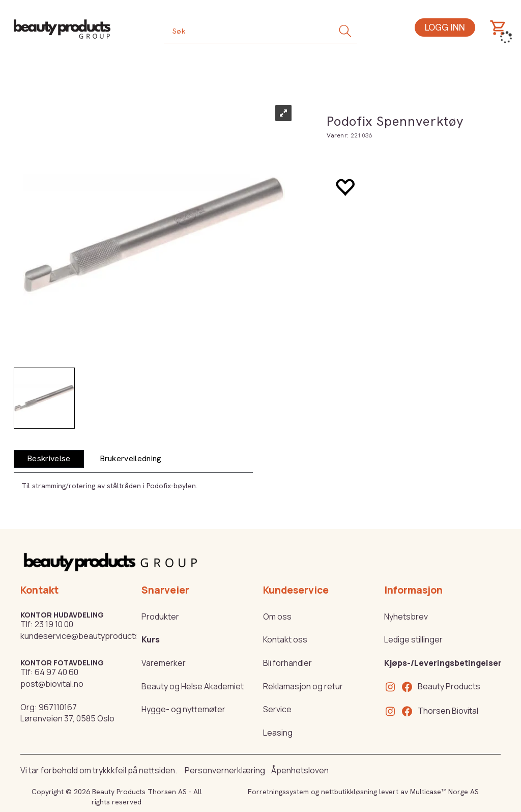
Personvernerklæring (225, 770)
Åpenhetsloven (300, 770)
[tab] (49, 459)
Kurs (151, 639)
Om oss (277, 617)
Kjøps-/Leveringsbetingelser (443, 663)
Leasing (278, 733)
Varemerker (164, 663)
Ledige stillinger (413, 639)
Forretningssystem (278, 792)
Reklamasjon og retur (303, 686)
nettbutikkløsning (349, 792)
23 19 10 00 (54, 624)
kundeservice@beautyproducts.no (86, 636)
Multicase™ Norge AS (444, 792)
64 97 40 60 (56, 672)
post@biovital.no (52, 684)
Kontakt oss (285, 639)
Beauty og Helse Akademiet (193, 686)
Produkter (160, 617)
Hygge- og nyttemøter (183, 709)
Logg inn (445, 27)
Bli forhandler (287, 663)
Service (277, 709)
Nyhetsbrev (406, 617)
